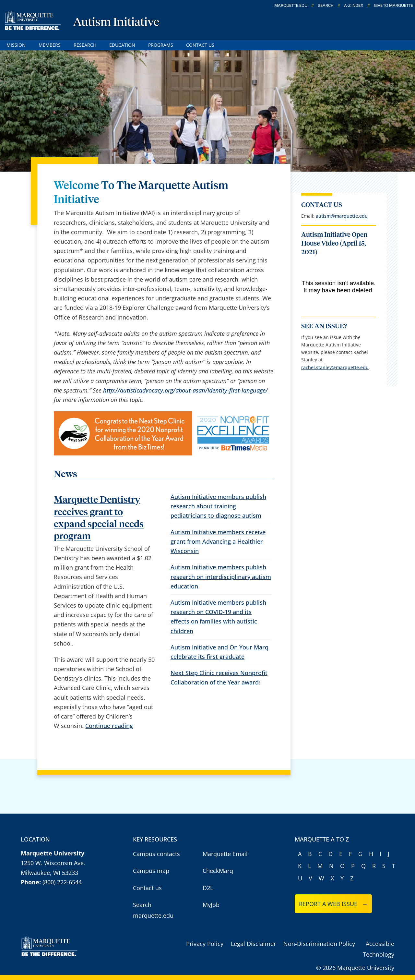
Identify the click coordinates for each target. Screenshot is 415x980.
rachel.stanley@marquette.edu (335, 367)
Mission (16, 45)
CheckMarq (218, 871)
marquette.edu (291, 6)
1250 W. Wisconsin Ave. (53, 863)
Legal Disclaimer (253, 944)
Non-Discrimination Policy (319, 944)
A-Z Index (354, 6)
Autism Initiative (116, 23)
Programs (161, 45)
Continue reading (109, 726)
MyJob (211, 905)
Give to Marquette (393, 6)
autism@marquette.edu (342, 216)
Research (85, 45)
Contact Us (200, 45)
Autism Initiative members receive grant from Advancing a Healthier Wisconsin (218, 541)
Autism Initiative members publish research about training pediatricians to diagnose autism (218, 506)
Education (122, 45)
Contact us (147, 888)
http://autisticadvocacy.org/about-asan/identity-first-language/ (185, 390)
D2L (208, 888)
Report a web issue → (333, 904)
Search (326, 6)
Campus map (151, 871)
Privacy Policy (205, 944)
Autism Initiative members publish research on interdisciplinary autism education (221, 576)
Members (50, 45)
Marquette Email (225, 854)
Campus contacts (156, 854)
